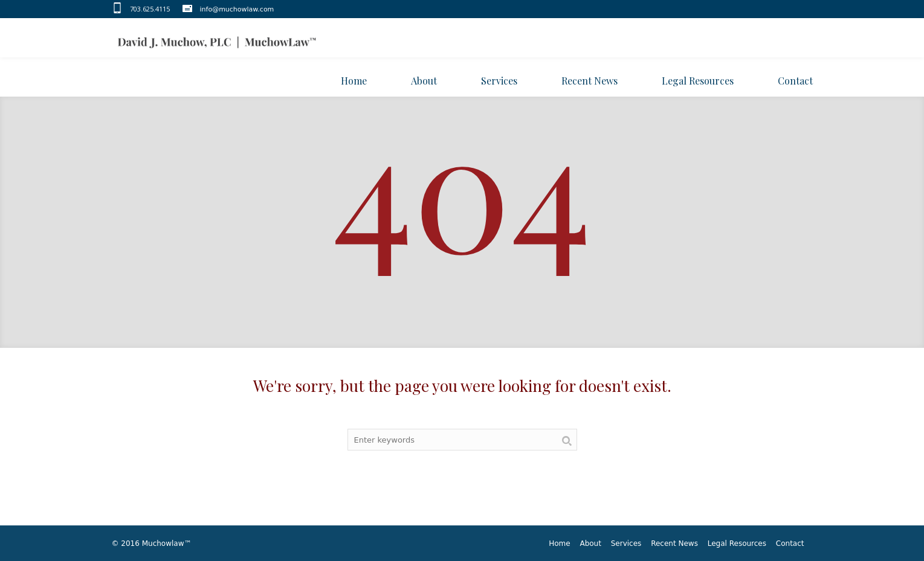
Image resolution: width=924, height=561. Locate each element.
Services (626, 543)
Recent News (674, 543)
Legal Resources (737, 543)
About (590, 543)
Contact (790, 543)
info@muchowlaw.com (237, 9)
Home (559, 543)
